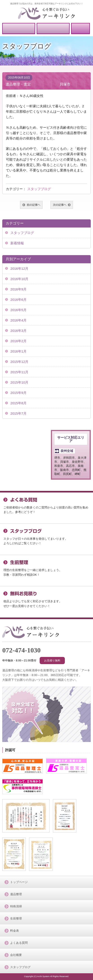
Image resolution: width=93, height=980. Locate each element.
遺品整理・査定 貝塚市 (38, 84)
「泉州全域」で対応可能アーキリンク (31, 632)
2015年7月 (18, 413)
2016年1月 (18, 351)
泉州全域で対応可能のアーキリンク (46, 13)
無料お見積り (53, 28)
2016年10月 (19, 279)
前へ (31, 205)
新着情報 (17, 243)
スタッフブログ (39, 189)
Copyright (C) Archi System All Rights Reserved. (47, 977)
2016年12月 (19, 269)
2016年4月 (18, 320)
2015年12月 (19, 362)
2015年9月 (18, 393)
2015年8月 (18, 403)
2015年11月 (19, 372)
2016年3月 (18, 331)
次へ (62, 205)
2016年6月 (18, 300)
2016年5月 (18, 310)
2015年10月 (19, 382)
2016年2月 (18, 341)
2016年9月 (18, 289)
